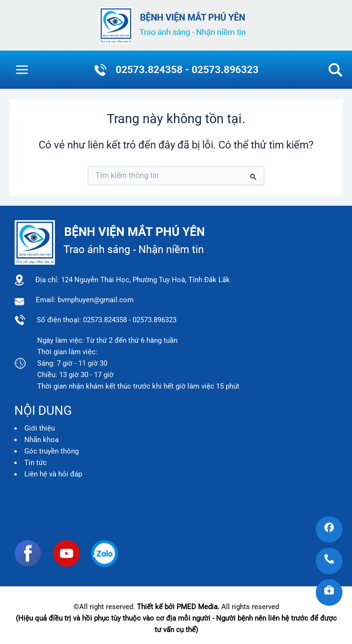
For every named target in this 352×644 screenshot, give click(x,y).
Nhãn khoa (41, 440)
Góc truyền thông (52, 451)
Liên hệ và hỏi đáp (53, 474)
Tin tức (36, 463)
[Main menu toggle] (22, 70)
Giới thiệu (40, 428)
